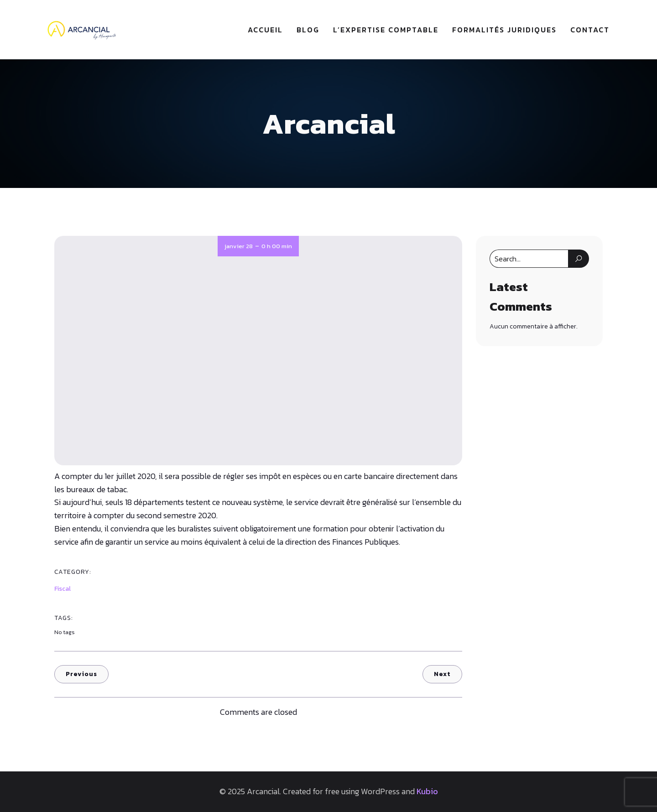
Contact (590, 30)
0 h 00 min (277, 246)
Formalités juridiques (504, 30)
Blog (308, 30)
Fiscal (63, 589)
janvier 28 (239, 246)
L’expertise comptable (386, 30)
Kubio (427, 791)
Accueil (265, 30)
